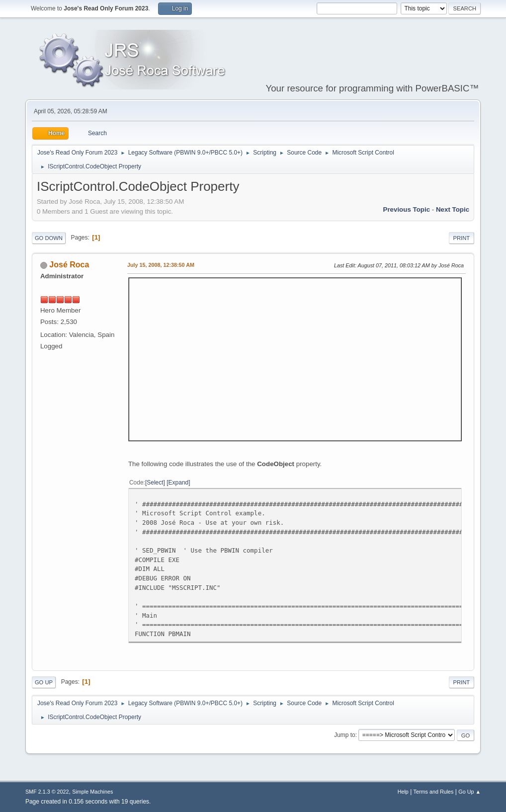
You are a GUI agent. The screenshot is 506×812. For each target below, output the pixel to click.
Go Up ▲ (469, 792)
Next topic (453, 209)
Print (462, 238)
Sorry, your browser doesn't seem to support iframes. (295, 358)
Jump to (345, 735)
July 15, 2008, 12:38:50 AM (161, 265)
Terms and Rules (434, 792)
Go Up (44, 682)
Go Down (49, 238)
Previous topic (407, 209)
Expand (179, 483)
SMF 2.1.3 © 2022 (47, 792)
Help (403, 792)
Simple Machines (92, 792)
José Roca (69, 265)
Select (155, 483)
